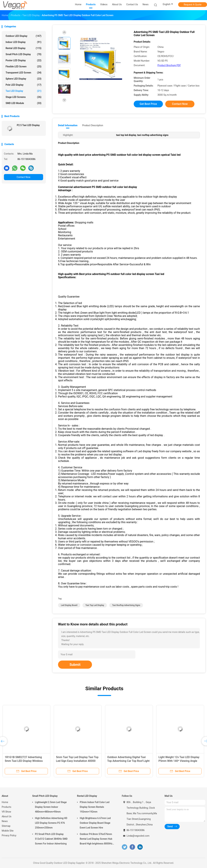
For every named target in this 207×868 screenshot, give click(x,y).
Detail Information (68, 125)
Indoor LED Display (23, 42)
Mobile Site (8, 831)
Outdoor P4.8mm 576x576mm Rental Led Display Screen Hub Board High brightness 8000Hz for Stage (96, 839)
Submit (75, 665)
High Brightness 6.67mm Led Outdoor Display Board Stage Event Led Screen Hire (95, 823)
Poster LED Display (23, 60)
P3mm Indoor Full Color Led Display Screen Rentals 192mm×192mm (95, 807)
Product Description (93, 125)
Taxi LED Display (23, 91)
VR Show (6, 812)
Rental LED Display (23, 48)
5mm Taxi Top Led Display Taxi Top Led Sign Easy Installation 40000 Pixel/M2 (77, 761)
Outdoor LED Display (23, 36)
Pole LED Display (23, 85)
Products (6, 807)
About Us (7, 816)
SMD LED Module (23, 103)
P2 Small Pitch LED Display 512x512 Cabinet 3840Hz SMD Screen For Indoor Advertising (51, 839)
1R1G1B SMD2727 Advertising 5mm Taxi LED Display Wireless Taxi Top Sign (24, 761)
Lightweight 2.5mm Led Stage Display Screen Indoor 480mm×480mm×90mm (51, 807)
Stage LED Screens (23, 97)
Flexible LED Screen (23, 66)
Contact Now (23, 177)
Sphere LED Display (23, 79)
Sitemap (6, 826)
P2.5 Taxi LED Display (28, 125)
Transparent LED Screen (23, 73)
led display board (69, 605)
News (5, 821)
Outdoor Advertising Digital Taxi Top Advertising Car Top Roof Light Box (128, 761)
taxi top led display (95, 605)
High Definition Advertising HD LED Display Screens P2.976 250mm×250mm (51, 823)
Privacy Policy (9, 835)
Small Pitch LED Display (23, 54)
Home (5, 802)
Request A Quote (193, 5)
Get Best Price (148, 104)
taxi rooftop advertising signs (126, 605)
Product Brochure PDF (169, 65)
